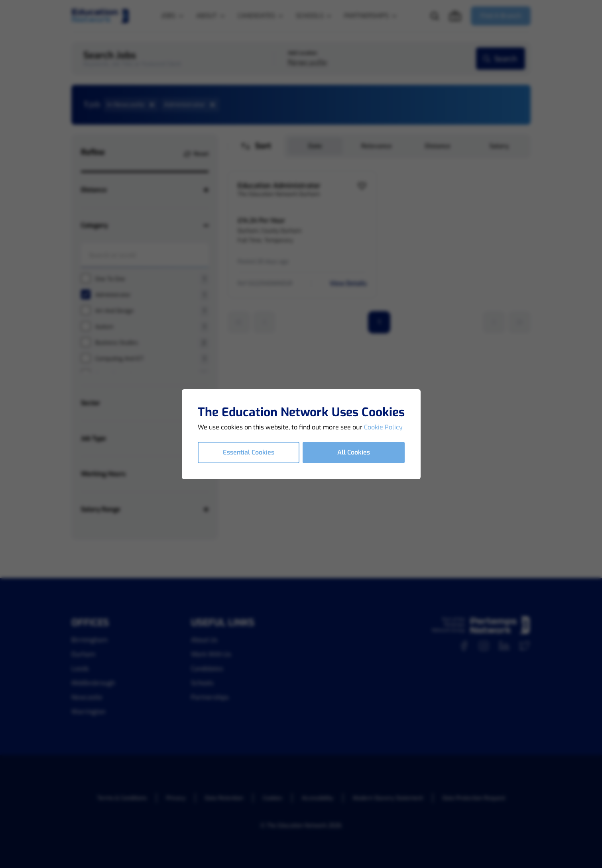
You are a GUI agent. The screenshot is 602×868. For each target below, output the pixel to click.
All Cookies (354, 452)
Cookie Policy (383, 427)
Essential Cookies (249, 452)
